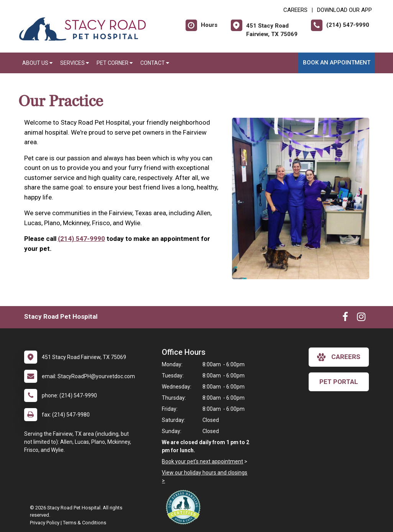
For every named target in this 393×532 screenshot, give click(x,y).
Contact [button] (155, 63)
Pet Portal (339, 382)
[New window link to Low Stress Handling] (185, 507)
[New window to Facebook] (345, 318)
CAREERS (295, 10)
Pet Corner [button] (115, 63)
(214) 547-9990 (81, 239)
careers (339, 357)
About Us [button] (37, 63)
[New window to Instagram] (361, 318)
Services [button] (75, 63)
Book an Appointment (337, 63)
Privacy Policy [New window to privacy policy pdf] (45, 523)
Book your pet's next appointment (202, 461)
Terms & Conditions (85, 523)
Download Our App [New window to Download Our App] (344, 10)
